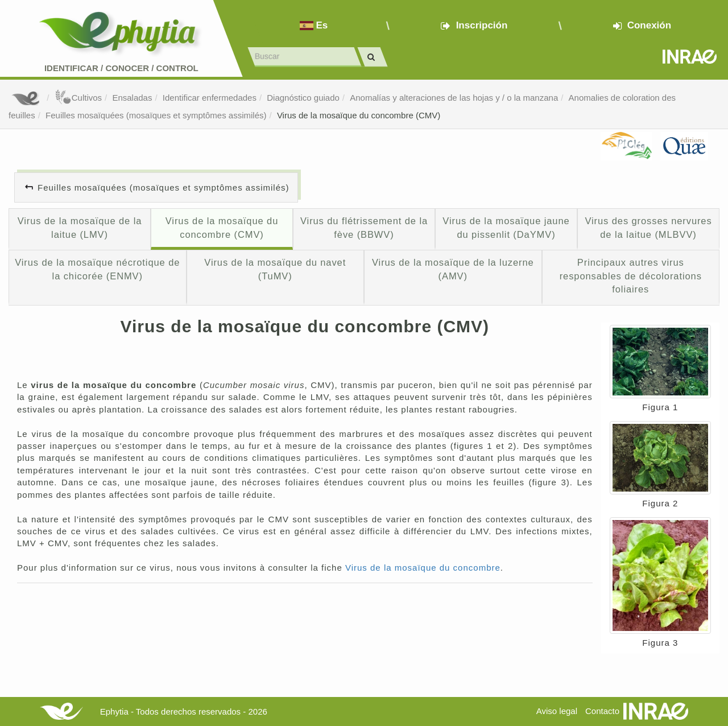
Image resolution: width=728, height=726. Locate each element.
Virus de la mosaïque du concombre (423, 568)
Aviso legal (557, 711)
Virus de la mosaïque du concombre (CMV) (359, 115)
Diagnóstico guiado (303, 98)
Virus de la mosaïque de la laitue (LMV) (80, 228)
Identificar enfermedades (210, 98)
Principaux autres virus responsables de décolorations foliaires (631, 276)
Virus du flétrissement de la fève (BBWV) (364, 228)
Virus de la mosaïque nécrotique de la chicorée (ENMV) (97, 269)
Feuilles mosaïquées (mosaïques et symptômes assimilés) (156, 115)
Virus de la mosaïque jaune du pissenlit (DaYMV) (506, 228)
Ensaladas (132, 98)
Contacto (602, 711)
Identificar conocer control (121, 68)
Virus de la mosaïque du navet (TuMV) (275, 269)
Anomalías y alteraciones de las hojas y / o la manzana (454, 98)
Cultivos (78, 98)
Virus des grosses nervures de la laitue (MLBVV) (648, 228)
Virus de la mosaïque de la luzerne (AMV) (453, 269)
